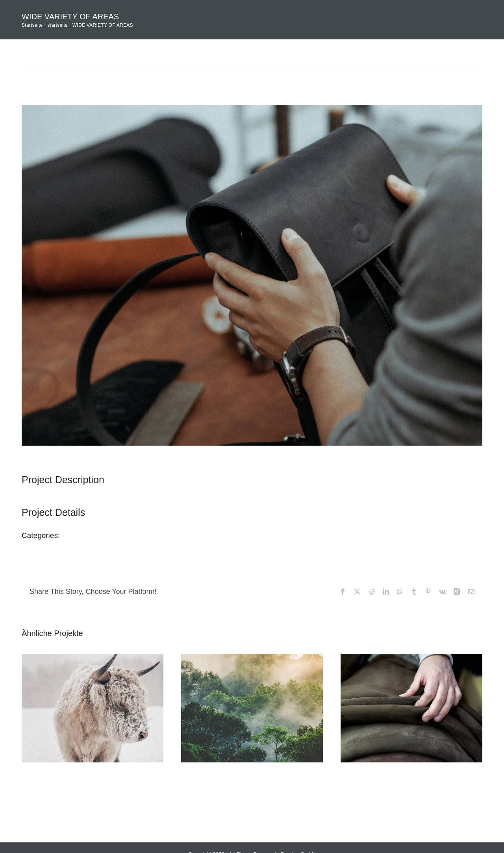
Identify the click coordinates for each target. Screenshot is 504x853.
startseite (83, 535)
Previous (436, 74)
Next (467, 74)
